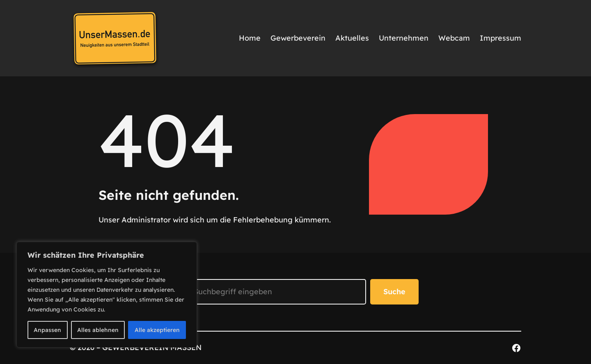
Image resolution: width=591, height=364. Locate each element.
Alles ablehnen (98, 330)
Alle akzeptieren (157, 330)
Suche (394, 292)
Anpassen (47, 330)
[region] (107, 295)
